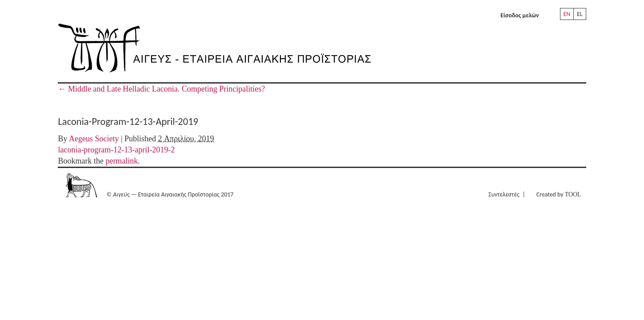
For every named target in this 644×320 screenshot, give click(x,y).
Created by (559, 194)
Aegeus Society (94, 139)
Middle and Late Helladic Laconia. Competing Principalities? (161, 89)
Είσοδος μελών (520, 15)
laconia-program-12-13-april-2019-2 (116, 150)
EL (580, 14)
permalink (122, 161)
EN (567, 14)
